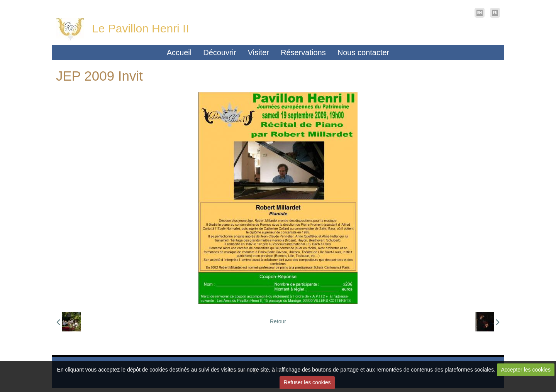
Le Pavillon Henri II (141, 28)
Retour (278, 321)
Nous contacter (364, 52)
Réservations (303, 52)
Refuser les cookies (307, 382)
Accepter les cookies (526, 370)
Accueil (179, 52)
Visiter (259, 52)
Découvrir (220, 52)
